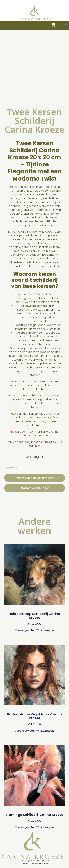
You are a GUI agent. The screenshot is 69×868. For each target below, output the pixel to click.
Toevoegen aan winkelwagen (34, 478)
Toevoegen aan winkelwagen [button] (34, 630)
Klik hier (14, 432)
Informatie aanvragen (35, 488)
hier (38, 446)
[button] (64, 25)
